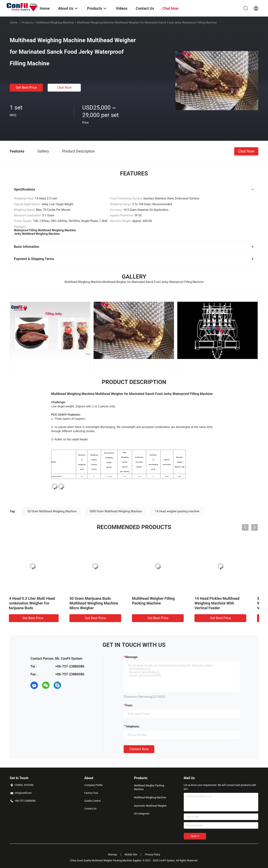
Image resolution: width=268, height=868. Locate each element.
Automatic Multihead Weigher (150, 806)
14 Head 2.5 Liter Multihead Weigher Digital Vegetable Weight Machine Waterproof (38, 603)
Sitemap (112, 855)
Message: (132, 657)
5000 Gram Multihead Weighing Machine (116, 511)
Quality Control (92, 801)
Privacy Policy (152, 855)
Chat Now (64, 88)
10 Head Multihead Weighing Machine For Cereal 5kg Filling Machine (102, 603)
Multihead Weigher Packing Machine (149, 787)
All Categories (142, 814)
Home (14, 23)
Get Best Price (26, 88)
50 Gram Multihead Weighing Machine (52, 511)
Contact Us (90, 809)
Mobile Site (131, 855)
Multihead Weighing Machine (55, 23)
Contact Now (139, 749)
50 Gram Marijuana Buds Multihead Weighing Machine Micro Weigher (226, 603)
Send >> (195, 836)
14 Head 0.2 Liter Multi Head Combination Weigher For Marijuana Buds (163, 603)
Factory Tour (91, 793)
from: (129, 705)
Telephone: (133, 726)
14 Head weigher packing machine (177, 511)
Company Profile (93, 785)
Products (27, 23)
